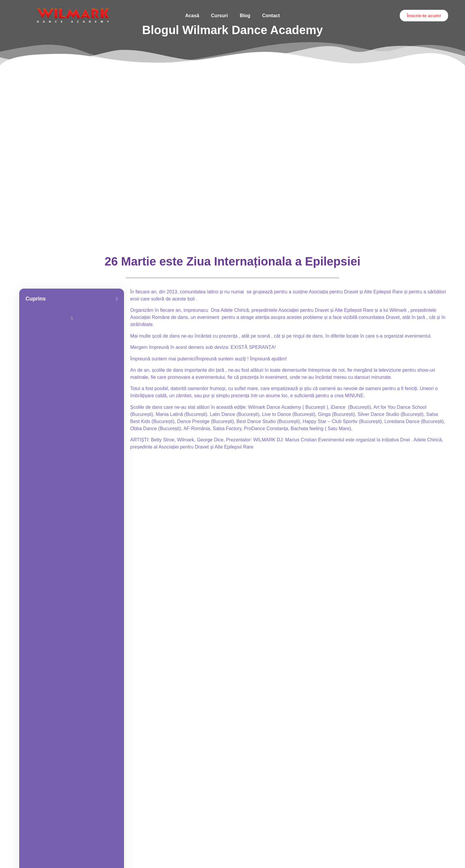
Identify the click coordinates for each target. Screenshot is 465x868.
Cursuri (220, 16)
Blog (245, 16)
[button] (117, 299)
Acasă (192, 16)
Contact (271, 16)
